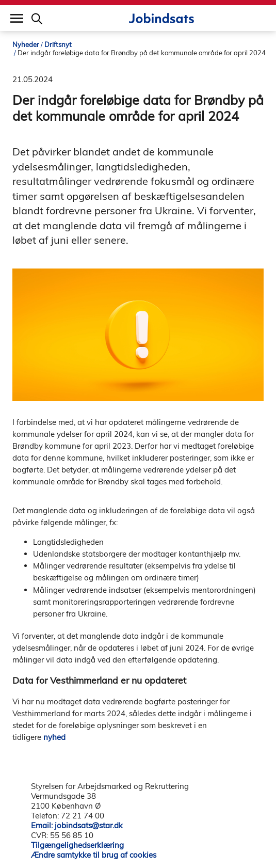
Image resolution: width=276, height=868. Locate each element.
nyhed (54, 737)
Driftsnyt (58, 44)
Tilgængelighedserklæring (77, 845)
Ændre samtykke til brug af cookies (94, 855)
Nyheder (26, 44)
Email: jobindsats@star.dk (77, 825)
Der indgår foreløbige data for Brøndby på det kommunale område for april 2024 (142, 53)
